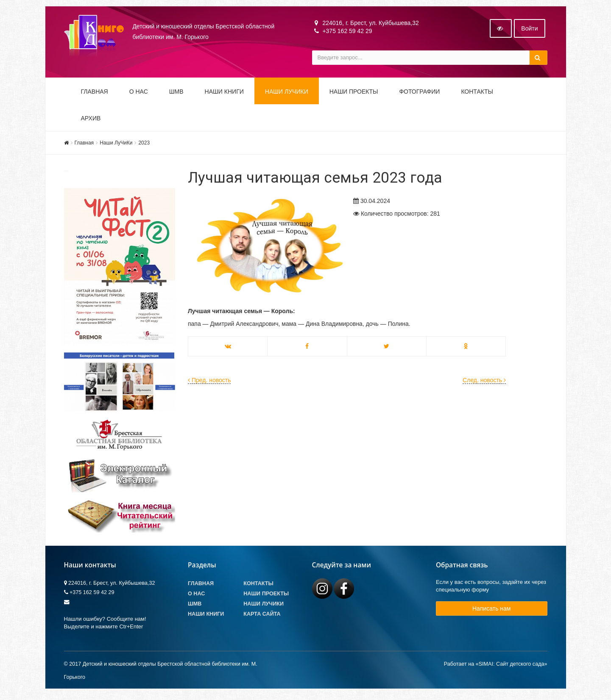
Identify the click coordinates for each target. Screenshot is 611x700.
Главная (95, 94)
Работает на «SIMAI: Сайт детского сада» (496, 667)
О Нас (196, 596)
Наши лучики (264, 606)
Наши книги (224, 94)
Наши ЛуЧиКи (287, 94)
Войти (529, 31)
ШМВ (176, 94)
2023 (144, 145)
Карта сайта (262, 617)
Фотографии (419, 94)
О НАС (139, 94)
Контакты (477, 94)
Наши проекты (354, 94)
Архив (91, 121)
